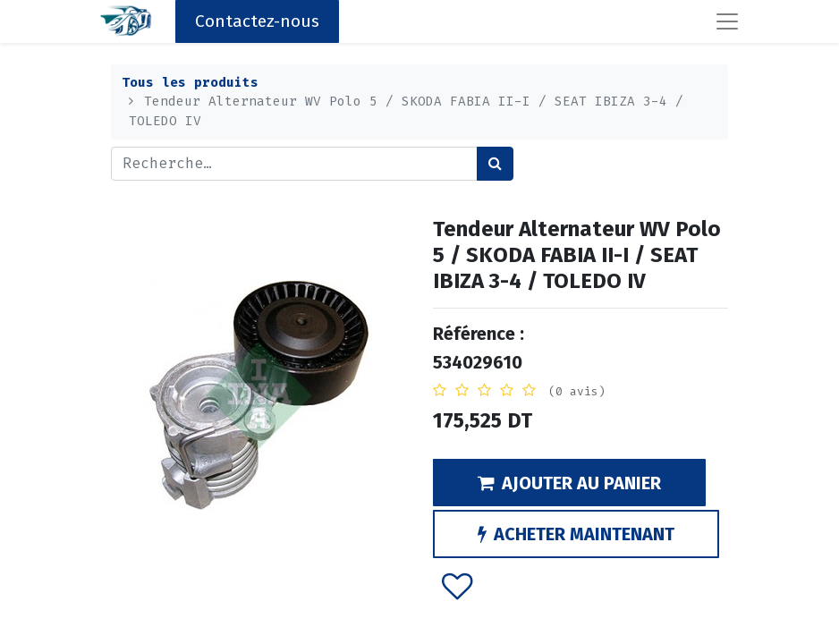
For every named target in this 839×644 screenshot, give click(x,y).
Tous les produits (190, 83)
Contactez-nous (257, 21)
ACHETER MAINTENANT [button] (576, 534)
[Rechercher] (495, 164)
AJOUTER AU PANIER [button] (569, 483)
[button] (458, 585)
